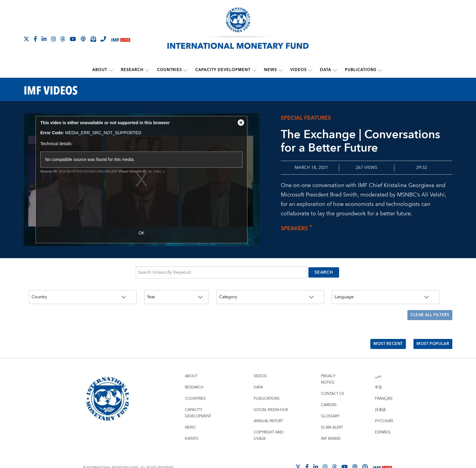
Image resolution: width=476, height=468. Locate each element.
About (100, 70)
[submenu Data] (335, 70)
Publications (360, 70)
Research (133, 70)
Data (326, 70)
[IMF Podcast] (83, 39)
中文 (379, 371)
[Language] (386, 292)
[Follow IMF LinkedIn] (44, 39)
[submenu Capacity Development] (254, 70)
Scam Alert (332, 411)
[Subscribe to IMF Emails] (93, 39)
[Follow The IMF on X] (26, 39)
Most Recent (383, 330)
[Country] (83, 292)
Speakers (298, 228)
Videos (298, 70)
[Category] (270, 292)
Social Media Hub (271, 394)
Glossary (330, 400)
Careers (329, 389)
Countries (170, 70)
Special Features (306, 117)
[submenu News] (280, 70)
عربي (378, 360)
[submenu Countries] (186, 70)
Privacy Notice (328, 363)
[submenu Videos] (310, 70)
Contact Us (333, 378)
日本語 (380, 394)
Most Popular (431, 330)
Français (384, 383)
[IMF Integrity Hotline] (103, 39)
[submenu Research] (148, 70)
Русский (384, 405)
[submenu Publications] (380, 70)
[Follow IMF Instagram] (53, 39)
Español (383, 416)
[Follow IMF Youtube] (73, 39)
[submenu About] (111, 70)
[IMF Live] (121, 39)
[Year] (177, 292)
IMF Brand (331, 423)
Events (192, 423)
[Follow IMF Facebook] (35, 39)
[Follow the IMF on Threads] (63, 39)
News (270, 70)
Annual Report (269, 405)
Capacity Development (223, 70)
